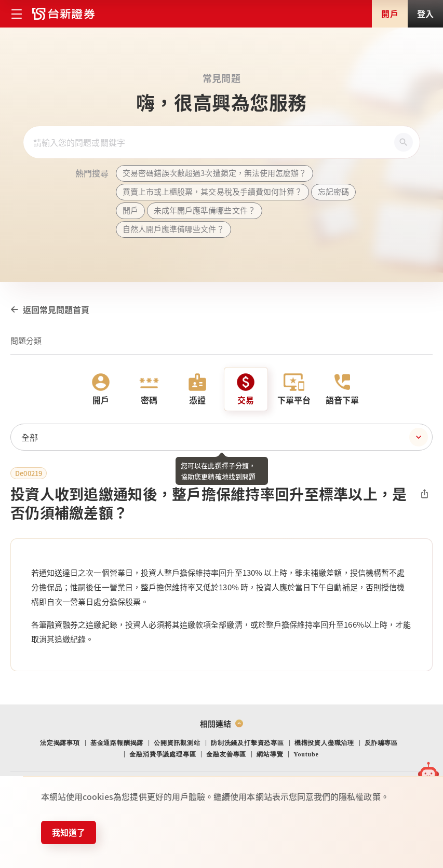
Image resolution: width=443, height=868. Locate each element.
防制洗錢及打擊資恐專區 (247, 743)
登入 (425, 13)
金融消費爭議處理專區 (163, 754)
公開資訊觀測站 (177, 743)
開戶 (390, 13)
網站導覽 (270, 754)
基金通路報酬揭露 (117, 743)
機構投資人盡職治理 (324, 743)
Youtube (306, 754)
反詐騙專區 (381, 743)
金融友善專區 (226, 754)
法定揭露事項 (60, 743)
